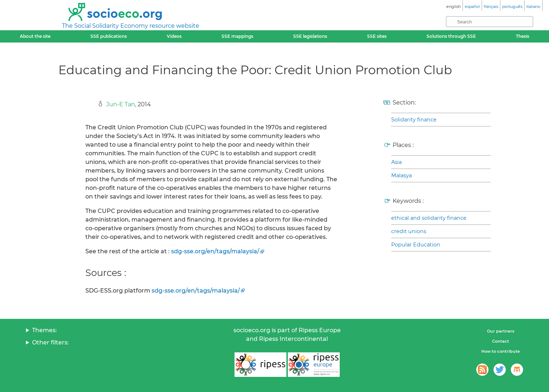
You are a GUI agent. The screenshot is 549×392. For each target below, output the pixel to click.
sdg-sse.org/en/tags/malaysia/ (215, 251)
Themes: (44, 330)
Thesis (523, 36)
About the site (35, 36)
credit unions (409, 231)
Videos (174, 36)
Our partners (501, 331)
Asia (396, 162)
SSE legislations (310, 36)
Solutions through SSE (451, 36)
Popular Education (416, 245)
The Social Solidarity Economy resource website (131, 26)
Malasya (401, 175)
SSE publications (109, 36)
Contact (501, 341)
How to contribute (501, 351)
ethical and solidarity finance (429, 218)
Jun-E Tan (121, 104)
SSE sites (377, 36)
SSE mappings (237, 36)
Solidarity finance (414, 120)
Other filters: (50, 342)
